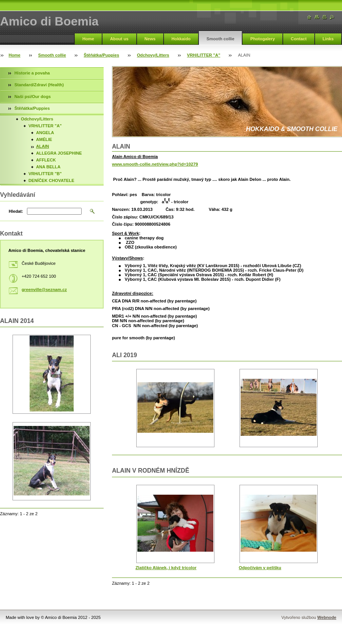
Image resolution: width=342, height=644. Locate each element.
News (150, 39)
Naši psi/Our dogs (33, 97)
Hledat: (16, 211)
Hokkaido (181, 39)
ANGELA (45, 133)
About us (119, 39)
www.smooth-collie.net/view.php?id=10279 (155, 164)
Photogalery (262, 39)
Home (88, 39)
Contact (299, 39)
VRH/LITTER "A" (204, 55)
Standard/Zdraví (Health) (39, 85)
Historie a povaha (32, 73)
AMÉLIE (44, 139)
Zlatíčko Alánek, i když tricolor (166, 568)
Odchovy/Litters (153, 55)
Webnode (327, 617)
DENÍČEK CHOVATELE (51, 180)
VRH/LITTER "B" (45, 174)
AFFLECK (46, 160)
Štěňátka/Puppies (102, 55)
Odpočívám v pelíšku (260, 568)
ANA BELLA (48, 167)
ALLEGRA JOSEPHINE (59, 153)
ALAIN (43, 146)
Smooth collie (220, 39)
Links (328, 39)
